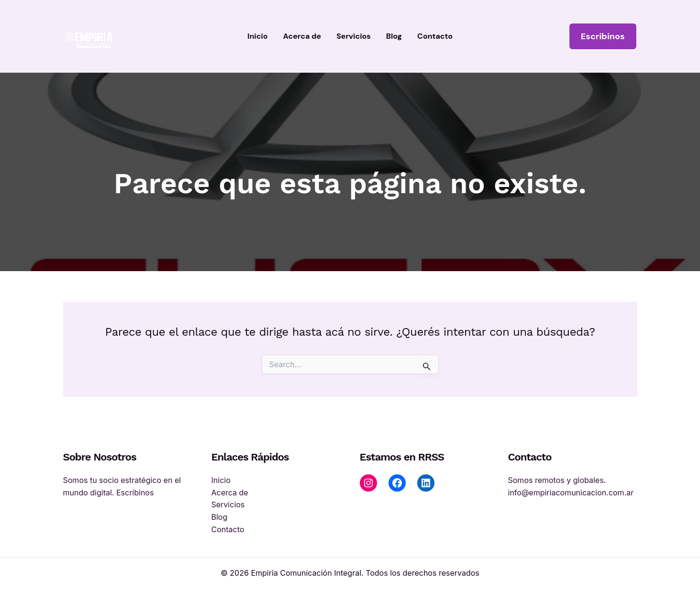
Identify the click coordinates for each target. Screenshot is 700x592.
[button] (603, 36)
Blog (394, 36)
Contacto (435, 36)
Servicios (354, 36)
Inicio (257, 36)
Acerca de (302, 36)
